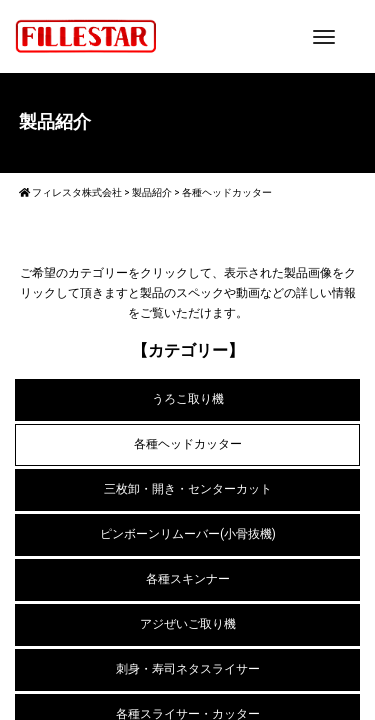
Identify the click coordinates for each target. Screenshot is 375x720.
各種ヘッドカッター (188, 444)
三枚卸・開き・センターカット (188, 489)
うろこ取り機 (188, 399)
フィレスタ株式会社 (70, 192)
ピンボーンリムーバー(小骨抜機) (188, 534)
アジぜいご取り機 (188, 624)
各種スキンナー (188, 579)
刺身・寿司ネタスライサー (188, 669)
